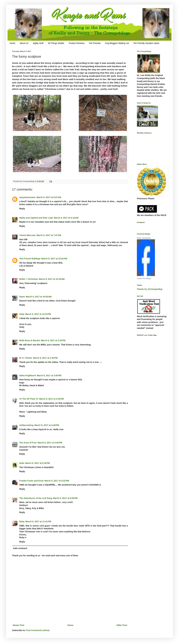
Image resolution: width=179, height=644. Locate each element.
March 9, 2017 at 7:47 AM (49, 235)
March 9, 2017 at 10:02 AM (54, 259)
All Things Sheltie (56, 43)
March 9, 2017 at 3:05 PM (49, 376)
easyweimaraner (27, 197)
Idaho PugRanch (28, 376)
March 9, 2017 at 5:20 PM (38, 463)
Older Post (122, 625)
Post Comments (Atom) (38, 630)
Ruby (22, 521)
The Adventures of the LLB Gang (36, 498)
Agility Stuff (38, 43)
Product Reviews (77, 43)
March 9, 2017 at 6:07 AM (49, 197)
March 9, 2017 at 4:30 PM (51, 399)
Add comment (20, 548)
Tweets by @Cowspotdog (150, 289)
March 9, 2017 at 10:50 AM (39, 297)
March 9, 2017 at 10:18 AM (52, 279)
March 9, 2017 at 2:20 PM (53, 340)
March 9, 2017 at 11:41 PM (38, 521)
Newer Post (19, 625)
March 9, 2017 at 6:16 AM (66, 218)
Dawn (22, 297)
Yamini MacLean (27, 235)
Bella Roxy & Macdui (30, 340)
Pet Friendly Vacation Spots (146, 43)
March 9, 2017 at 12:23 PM (38, 314)
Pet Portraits (95, 43)
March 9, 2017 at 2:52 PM (45, 358)
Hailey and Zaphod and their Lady (36, 218)
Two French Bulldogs (30, 259)
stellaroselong (26, 425)
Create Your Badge (144, 278)
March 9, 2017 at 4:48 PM (47, 425)
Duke (22, 463)
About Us (24, 43)
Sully (22, 314)
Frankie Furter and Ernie (31, 481)
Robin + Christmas (29, 279)
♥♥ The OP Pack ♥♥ (29, 399)
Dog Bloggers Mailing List (117, 43)
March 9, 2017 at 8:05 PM (65, 498)
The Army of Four (28, 443)
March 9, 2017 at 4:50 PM (50, 443)
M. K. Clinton (26, 358)
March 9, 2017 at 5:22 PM (57, 481)
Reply (22, 209)
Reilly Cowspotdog (144, 238)
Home (12, 43)
